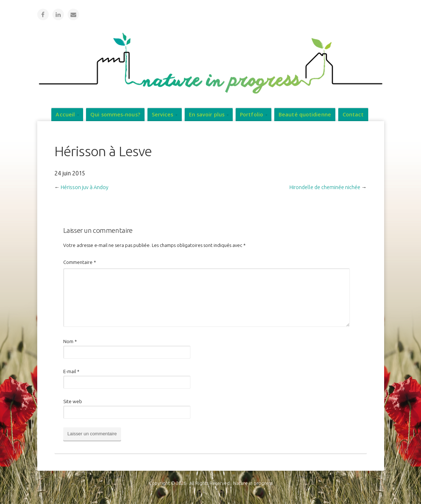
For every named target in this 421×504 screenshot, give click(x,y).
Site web (73, 401)
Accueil (65, 114)
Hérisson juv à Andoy (85, 187)
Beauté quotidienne (305, 114)
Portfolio (252, 114)
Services (163, 114)
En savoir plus (207, 114)
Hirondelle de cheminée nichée (325, 187)
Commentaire (80, 262)
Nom (70, 341)
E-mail (71, 371)
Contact (353, 114)
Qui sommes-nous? (115, 114)
